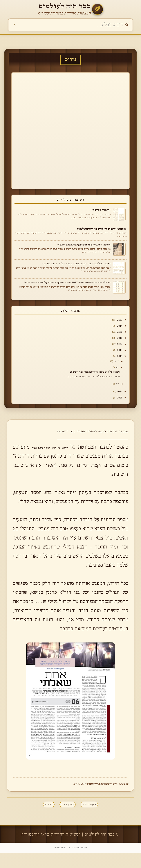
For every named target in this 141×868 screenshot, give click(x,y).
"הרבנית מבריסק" (101, 210)
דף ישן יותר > (67, 818)
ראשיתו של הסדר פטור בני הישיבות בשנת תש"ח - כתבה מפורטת (76, 263)
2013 (119, 320)
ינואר (116, 363)
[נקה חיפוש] (15, 25)
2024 (119, 394)
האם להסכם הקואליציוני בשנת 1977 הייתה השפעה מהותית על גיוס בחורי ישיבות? (67, 282)
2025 (119, 400)
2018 (119, 351)
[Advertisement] (115, 130)
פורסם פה (29, 614)
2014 (119, 326)
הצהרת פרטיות (60, 863)
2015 (119, 332)
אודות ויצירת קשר (80, 863)
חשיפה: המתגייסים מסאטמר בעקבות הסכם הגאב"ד (84, 245)
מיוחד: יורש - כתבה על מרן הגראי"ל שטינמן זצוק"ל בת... (93, 378)
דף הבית (42, 818)
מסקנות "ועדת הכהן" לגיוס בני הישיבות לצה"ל (102, 229)
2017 (119, 345)
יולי (116, 386)
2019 (119, 357)
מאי (116, 369)
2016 (119, 339)
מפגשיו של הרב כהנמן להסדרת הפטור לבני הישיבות (95, 374)
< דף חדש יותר (95, 818)
